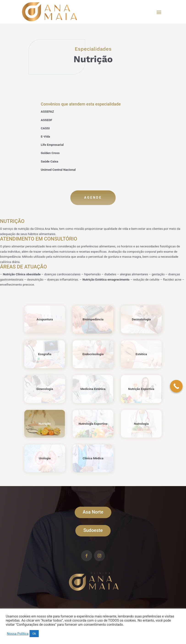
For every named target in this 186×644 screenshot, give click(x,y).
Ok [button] (34, 634)
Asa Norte (93, 512)
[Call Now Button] (176, 386)
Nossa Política (18, 634)
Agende (93, 198)
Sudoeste (93, 530)
